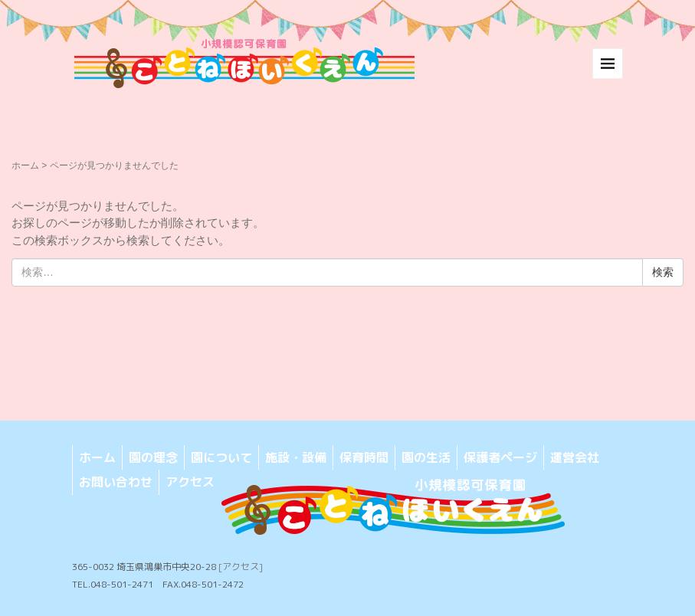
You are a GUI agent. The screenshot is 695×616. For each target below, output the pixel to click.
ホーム (25, 165)
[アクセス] (241, 567)
